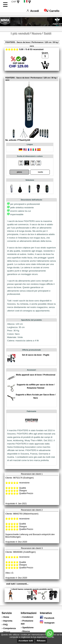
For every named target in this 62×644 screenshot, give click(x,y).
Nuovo (37, 33)
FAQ (5, 625)
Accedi (33, 11)
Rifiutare (41, 641)
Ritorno (26, 631)
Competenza (10, 628)
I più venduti (20, 33)
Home (6, 617)
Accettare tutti (26, 641)
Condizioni (28, 617)
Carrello (52, 11)
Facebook (47, 618)
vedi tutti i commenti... (17, 584)
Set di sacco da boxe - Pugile (36, 355)
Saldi (47, 33)
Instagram (47, 623)
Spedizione (28, 627)
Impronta (8, 621)
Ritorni (7, 632)
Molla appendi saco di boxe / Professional (36, 375)
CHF (14, 2)
